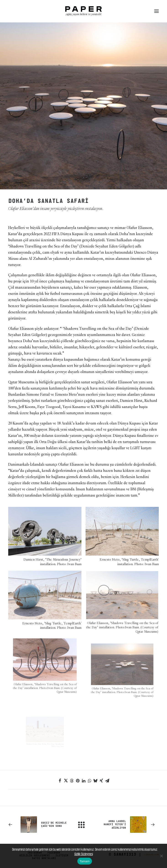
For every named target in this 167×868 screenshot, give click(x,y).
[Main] (83, 825)
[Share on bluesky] (95, 781)
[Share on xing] (101, 781)
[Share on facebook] (60, 781)
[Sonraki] (129, 825)
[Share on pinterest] (78, 781)
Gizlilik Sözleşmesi (84, 854)
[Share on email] (107, 781)
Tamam (85, 861)
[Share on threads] (72, 781)
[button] (157, 11)
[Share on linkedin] (83, 781)
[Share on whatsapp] (89, 781)
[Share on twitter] (66, 781)
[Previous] (38, 825)
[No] (161, 856)
